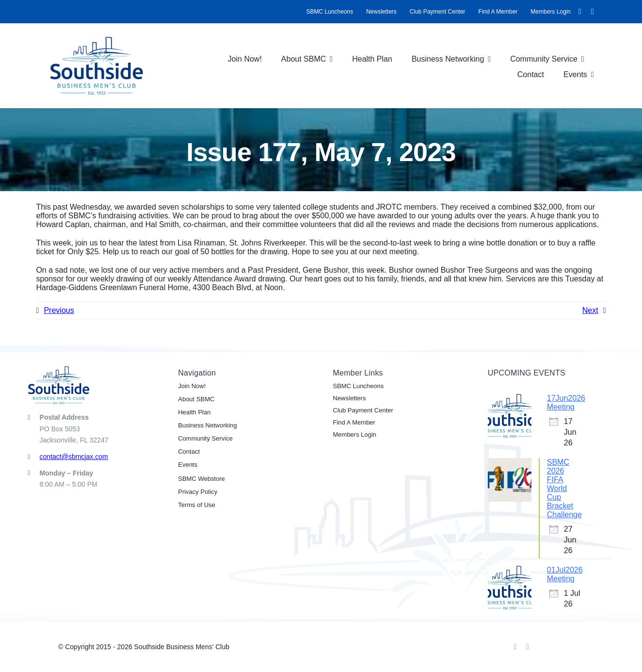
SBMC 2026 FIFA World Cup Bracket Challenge (564, 488)
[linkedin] (593, 12)
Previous (59, 310)
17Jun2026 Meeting (566, 402)
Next (590, 310)
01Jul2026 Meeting (565, 574)
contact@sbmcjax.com (74, 457)
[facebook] (580, 12)
